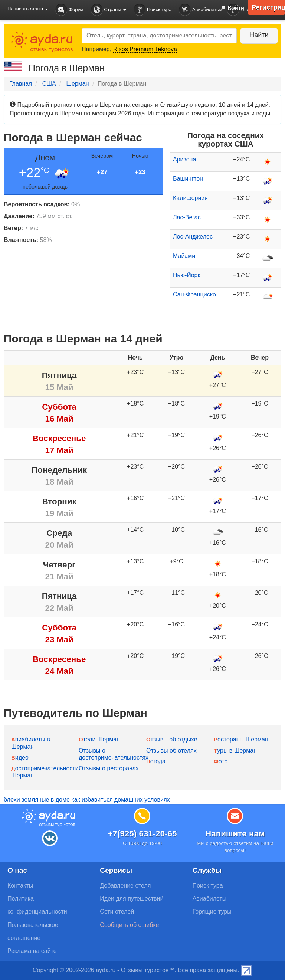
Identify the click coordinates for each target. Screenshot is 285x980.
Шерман (77, 84)
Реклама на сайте (32, 951)
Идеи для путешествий (132, 899)
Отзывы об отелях (171, 750)
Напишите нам (235, 834)
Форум (69, 10)
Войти (230, 9)
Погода (156, 761)
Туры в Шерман (235, 750)
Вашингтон (188, 179)
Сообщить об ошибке (129, 925)
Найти (259, 35)
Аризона (184, 159)
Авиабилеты (199, 10)
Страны (109, 10)
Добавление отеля (125, 886)
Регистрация (268, 7)
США (49, 84)
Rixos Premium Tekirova (145, 49)
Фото (221, 761)
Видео (20, 758)
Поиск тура (153, 10)
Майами (184, 256)
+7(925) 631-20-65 (142, 834)
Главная (21, 84)
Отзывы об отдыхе (172, 739)
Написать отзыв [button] (28, 9)
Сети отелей (117, 912)
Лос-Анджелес (193, 237)
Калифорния (190, 198)
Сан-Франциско (194, 294)
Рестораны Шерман (241, 739)
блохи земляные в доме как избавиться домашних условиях (87, 799)
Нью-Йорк (187, 275)
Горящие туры (212, 912)
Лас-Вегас (187, 217)
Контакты (20, 886)
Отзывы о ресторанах (109, 768)
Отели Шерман (99, 739)
